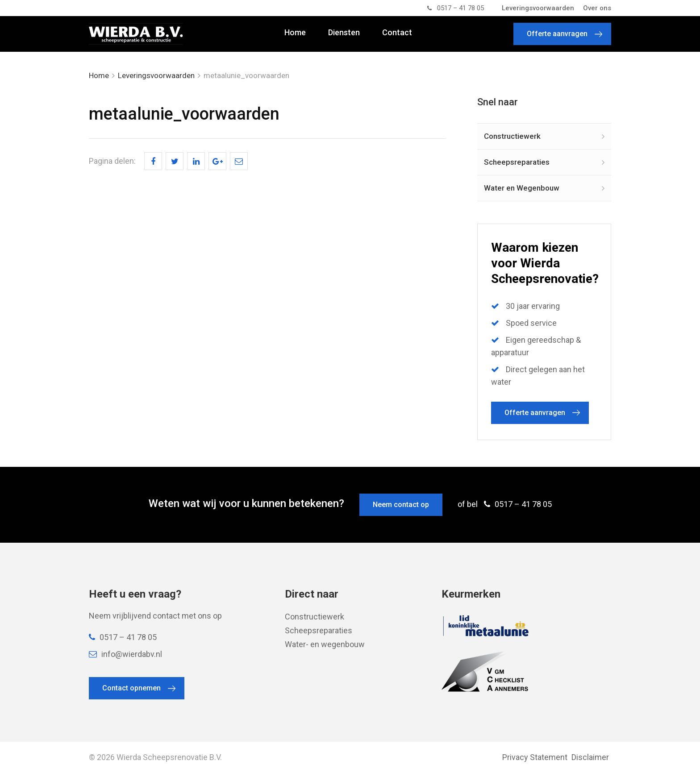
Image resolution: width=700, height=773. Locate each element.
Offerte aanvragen (557, 34)
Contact (397, 33)
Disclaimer (590, 757)
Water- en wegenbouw (325, 644)
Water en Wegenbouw (522, 188)
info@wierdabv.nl (125, 654)
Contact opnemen (131, 688)
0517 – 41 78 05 (456, 8)
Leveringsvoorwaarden (538, 8)
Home (295, 33)
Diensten (344, 33)
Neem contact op (401, 505)
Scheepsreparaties (517, 162)
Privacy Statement (535, 757)
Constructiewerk (512, 136)
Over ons (597, 8)
